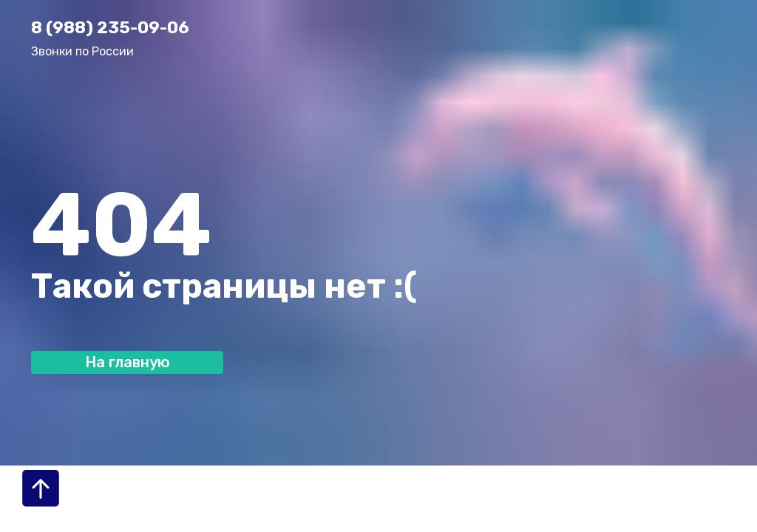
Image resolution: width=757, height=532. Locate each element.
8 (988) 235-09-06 (110, 27)
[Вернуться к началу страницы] (41, 488)
